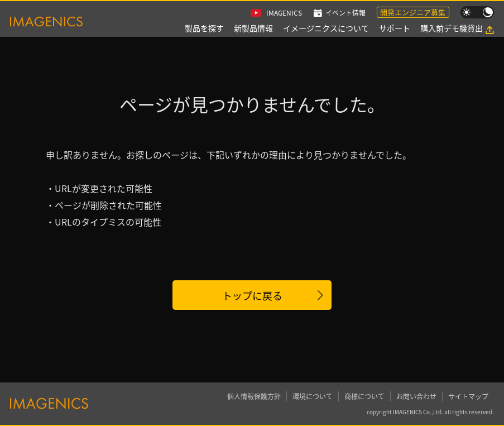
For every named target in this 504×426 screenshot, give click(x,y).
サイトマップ (468, 396)
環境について (313, 396)
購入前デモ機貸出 (452, 28)
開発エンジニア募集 (413, 12)
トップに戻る (252, 295)
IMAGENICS (284, 13)
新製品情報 (253, 28)
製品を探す (204, 28)
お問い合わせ (416, 396)
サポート (395, 28)
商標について (364, 396)
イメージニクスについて (326, 28)
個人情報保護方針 (254, 396)
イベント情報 (345, 13)
